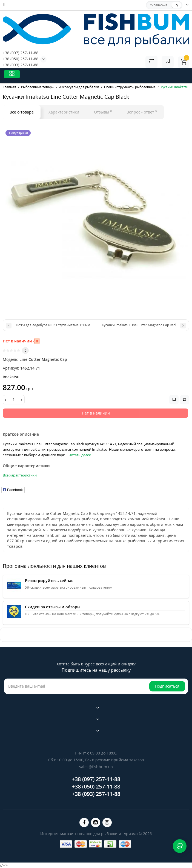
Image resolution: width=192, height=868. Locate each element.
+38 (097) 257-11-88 (21, 53)
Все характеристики (20, 475)
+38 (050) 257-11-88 (21, 59)
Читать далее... (81, 455)
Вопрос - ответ (142, 112)
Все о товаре (22, 112)
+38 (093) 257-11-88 (21, 65)
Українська (159, 5)
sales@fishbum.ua (96, 767)
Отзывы (103, 112)
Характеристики (64, 112)
